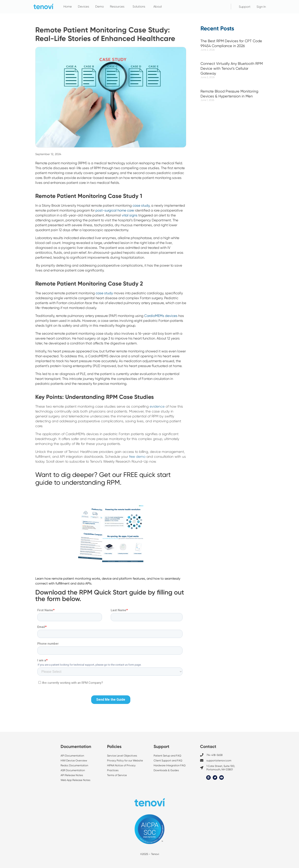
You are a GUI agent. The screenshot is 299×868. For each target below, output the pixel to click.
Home (68, 7)
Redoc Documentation (74, 765)
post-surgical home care (115, 210)
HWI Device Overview (74, 760)
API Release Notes (72, 775)
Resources (118, 7)
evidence (157, 406)
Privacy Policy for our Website (125, 760)
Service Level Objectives (122, 756)
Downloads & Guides (166, 770)
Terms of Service (117, 775)
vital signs (130, 215)
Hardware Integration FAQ (170, 765)
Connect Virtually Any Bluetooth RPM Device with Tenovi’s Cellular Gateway (232, 68)
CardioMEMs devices (161, 316)
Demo (100, 7)
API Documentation (72, 756)
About (159, 7)
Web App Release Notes (75, 780)
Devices (84, 7)
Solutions (140, 7)
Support (245, 7)
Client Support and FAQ (168, 760)
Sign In (261, 7)
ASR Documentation (73, 770)
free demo (137, 457)
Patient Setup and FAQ (167, 756)
